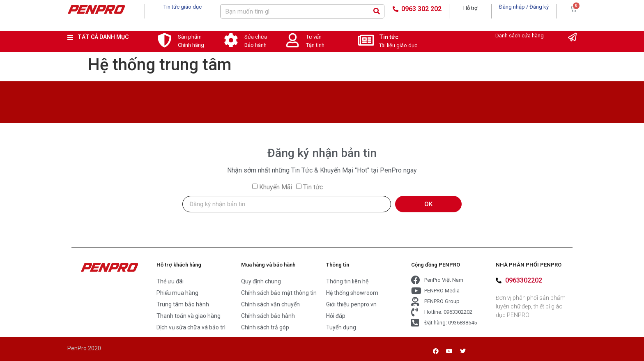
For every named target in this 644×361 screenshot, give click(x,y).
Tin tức (389, 37)
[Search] (377, 11)
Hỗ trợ (470, 8)
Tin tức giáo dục (183, 7)
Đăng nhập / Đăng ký (524, 7)
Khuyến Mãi (276, 187)
